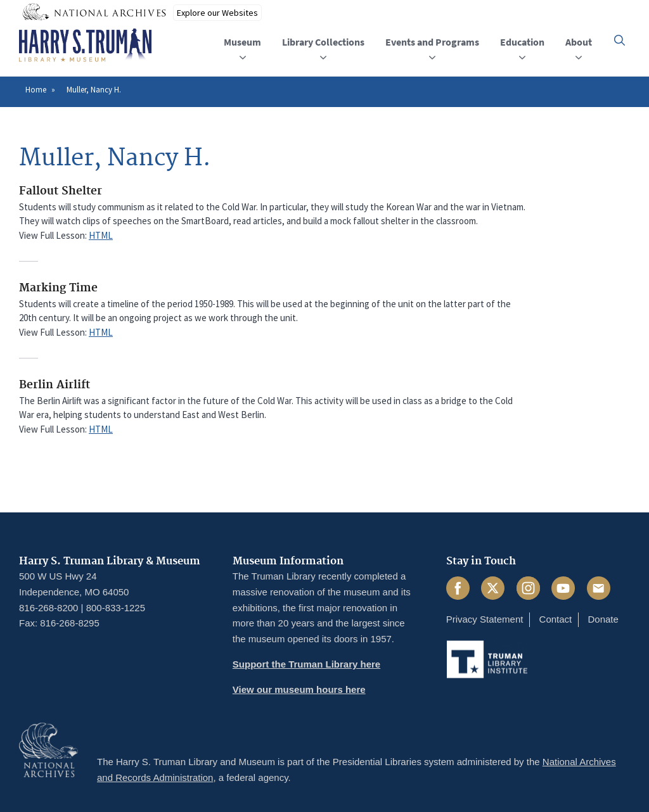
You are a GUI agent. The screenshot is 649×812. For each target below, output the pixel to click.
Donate (603, 619)
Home (36, 90)
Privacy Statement (485, 619)
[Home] (85, 46)
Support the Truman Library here (306, 664)
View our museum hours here (299, 689)
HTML (101, 235)
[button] (620, 40)
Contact (556, 619)
